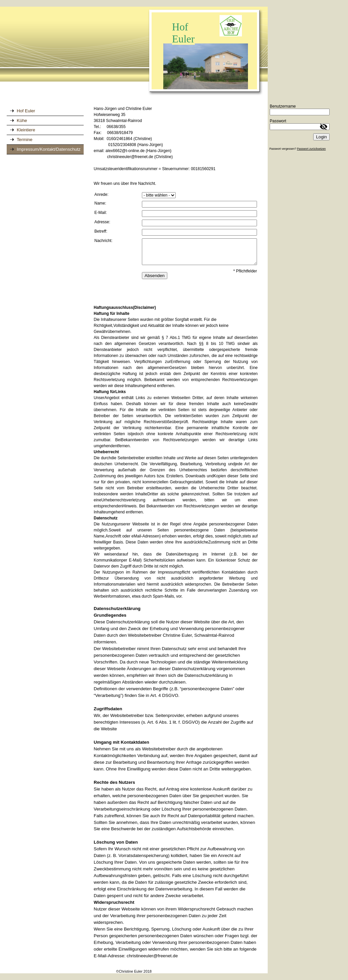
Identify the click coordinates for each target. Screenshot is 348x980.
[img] (134, 51)
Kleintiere (26, 130)
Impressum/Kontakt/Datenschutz (49, 149)
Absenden (155, 276)
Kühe (22, 120)
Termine (25, 140)
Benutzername (283, 106)
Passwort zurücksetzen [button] (311, 149)
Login (321, 137)
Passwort (278, 121)
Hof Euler (26, 111)
